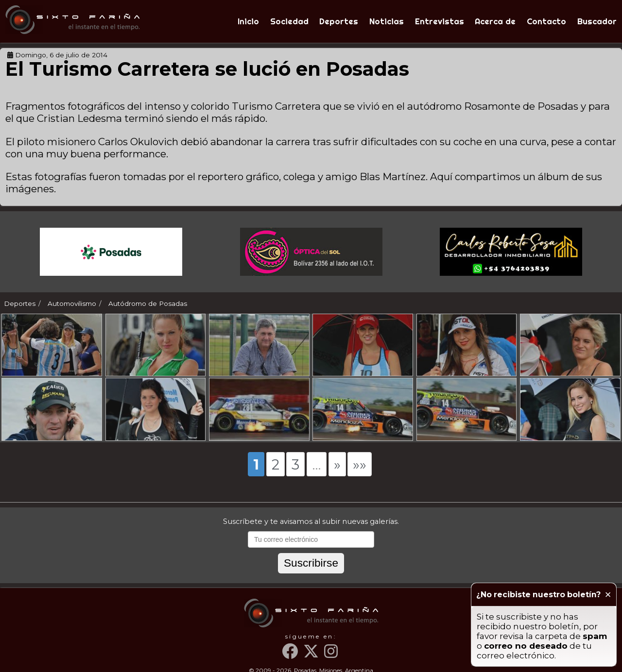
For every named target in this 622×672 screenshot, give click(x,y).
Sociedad (289, 21)
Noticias (387, 21)
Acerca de (495, 21)
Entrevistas (440, 21)
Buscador (597, 21)
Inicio (248, 21)
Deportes (339, 21)
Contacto (546, 21)
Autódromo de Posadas (148, 303)
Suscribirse (311, 576)
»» (360, 477)
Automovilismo (72, 303)
